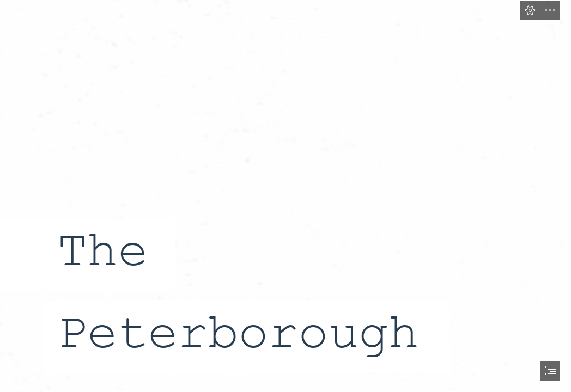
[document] (285, 196)
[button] (530, 10)
